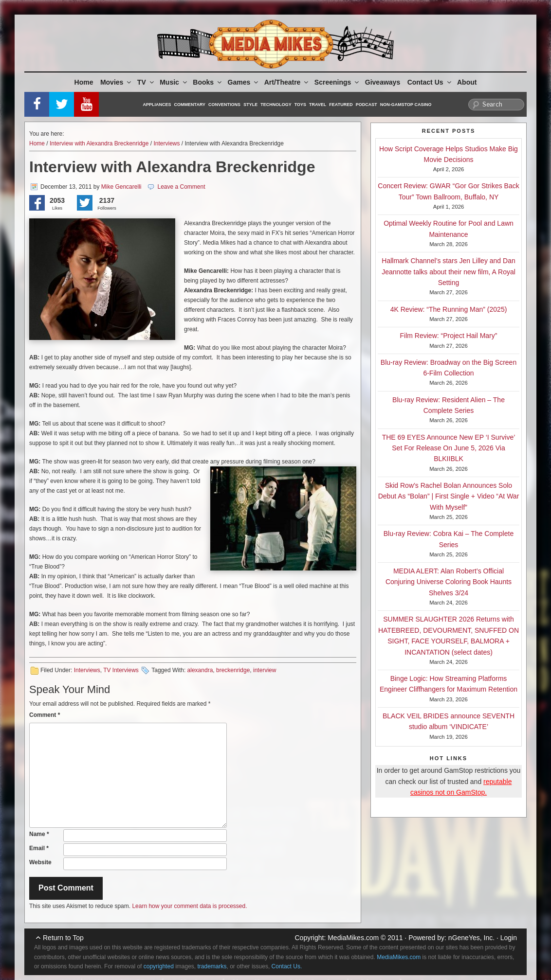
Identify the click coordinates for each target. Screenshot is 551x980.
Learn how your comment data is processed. (189, 906)
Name (39, 834)
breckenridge (233, 670)
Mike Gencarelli (121, 187)
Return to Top (63, 938)
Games (244, 82)
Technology (276, 105)
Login (509, 938)
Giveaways (383, 82)
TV (146, 82)
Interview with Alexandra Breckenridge (99, 143)
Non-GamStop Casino (406, 105)
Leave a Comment (181, 187)
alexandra (200, 670)
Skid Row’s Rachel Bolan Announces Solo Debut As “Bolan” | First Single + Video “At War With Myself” (449, 496)
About (467, 82)
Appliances (157, 105)
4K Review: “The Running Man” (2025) (449, 309)
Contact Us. (287, 966)
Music (174, 82)
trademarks (212, 966)
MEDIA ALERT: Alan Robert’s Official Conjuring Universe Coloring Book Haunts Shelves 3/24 (449, 582)
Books (208, 82)
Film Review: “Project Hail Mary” (449, 336)
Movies (116, 82)
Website (40, 862)
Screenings (337, 82)
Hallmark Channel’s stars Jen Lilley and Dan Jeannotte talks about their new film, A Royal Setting (449, 272)
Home (84, 82)
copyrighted (159, 966)
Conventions (224, 105)
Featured (341, 105)
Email (39, 848)
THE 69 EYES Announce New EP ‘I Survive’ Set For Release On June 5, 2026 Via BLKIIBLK (449, 448)
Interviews (166, 143)
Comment (45, 715)
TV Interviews (121, 670)
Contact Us (430, 82)
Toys (300, 105)
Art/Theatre (287, 82)
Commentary (190, 105)
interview (265, 670)
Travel (318, 105)
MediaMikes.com (353, 938)
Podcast (367, 105)
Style (250, 105)
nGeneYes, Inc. (471, 938)
